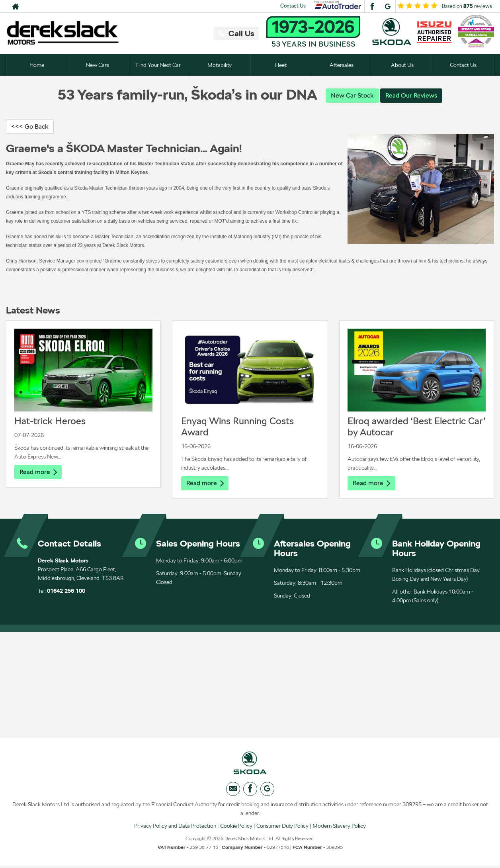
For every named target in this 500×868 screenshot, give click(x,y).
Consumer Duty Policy (282, 828)
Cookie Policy (236, 828)
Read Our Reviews (411, 95)
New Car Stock (352, 95)
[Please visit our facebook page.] (372, 6)
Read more (38, 472)
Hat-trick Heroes (50, 421)
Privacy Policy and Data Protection (175, 828)
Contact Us (293, 6)
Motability (220, 65)
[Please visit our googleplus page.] (388, 6)
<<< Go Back (30, 127)
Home (37, 65)
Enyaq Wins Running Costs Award (237, 427)
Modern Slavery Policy (339, 828)
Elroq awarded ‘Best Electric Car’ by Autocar (416, 427)
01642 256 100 (66, 592)
